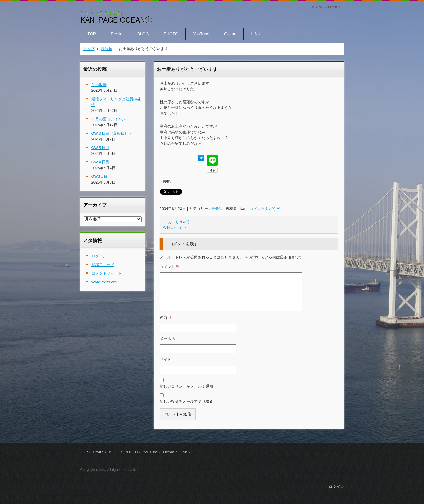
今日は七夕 (175, 228)
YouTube (201, 34)
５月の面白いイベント (110, 119)
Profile (117, 34)
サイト (165, 360)
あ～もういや (177, 222)
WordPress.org (104, 282)
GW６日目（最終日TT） (112, 133)
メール (168, 339)
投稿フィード (103, 265)
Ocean (230, 34)
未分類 (217, 209)
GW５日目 (100, 148)
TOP (92, 34)
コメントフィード (107, 273)
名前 (166, 318)
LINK (256, 34)
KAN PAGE (94, 29)
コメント (170, 267)
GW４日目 (100, 162)
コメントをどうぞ (265, 209)
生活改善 (99, 85)
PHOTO (171, 34)
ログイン (99, 256)
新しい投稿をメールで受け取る (186, 401)
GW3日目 (100, 176)
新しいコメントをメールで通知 (186, 386)
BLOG (143, 34)
